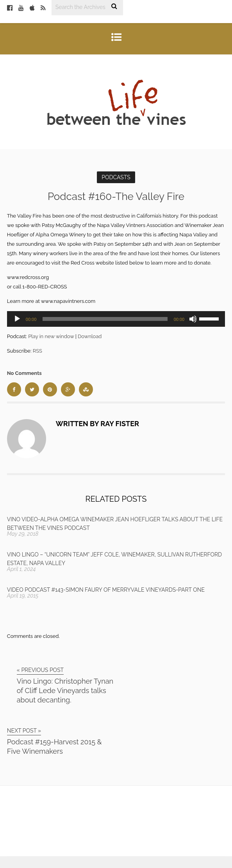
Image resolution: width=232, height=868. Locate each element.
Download (90, 336)
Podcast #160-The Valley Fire (116, 196)
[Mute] (193, 319)
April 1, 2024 (21, 569)
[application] (116, 319)
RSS (37, 351)
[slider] (105, 319)
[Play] (17, 319)
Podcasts (116, 177)
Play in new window (51, 336)
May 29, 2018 (23, 534)
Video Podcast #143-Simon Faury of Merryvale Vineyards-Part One (106, 590)
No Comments (24, 373)
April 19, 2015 (23, 596)
